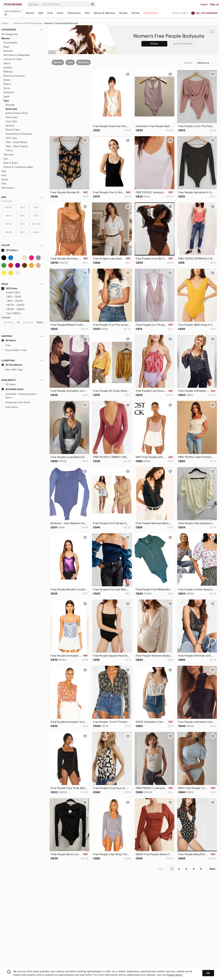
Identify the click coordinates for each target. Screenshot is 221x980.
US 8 (36, 216)
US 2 (36, 207)
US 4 (8, 216)
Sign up (214, 4)
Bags (6, 47)
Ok (208, 973)
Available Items (12, 389)
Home (60, 13)
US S (22, 232)
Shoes (7, 80)
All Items (9, 340)
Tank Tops (11, 138)
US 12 (22, 224)
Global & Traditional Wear (18, 167)
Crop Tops (11, 121)
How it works (180, 13)
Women (30, 13)
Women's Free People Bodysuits (61, 23)
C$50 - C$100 (12, 301)
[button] (35, 4)
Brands (123, 13)
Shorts (7, 84)
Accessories (10, 43)
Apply (40, 322)
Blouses (10, 105)
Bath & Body (11, 163)
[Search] (65, 4)
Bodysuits (11, 109)
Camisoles (12, 117)
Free (6, 345)
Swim (7, 96)
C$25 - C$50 (11, 297)
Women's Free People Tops (28, 23)
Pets (87, 13)
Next (213, 869)
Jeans (7, 63)
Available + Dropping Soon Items (19, 396)
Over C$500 (11, 313)
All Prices (9, 288)
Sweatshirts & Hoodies (19, 134)
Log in (204, 4)
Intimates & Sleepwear (17, 55)
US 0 (22, 207)
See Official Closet (183, 44)
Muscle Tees (13, 130)
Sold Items (10, 407)
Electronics (74, 13)
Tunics (9, 150)
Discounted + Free (14, 350)
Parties (136, 13)
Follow (154, 44)
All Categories (10, 34)
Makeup (8, 72)
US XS (8, 232)
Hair (6, 159)
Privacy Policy (174, 975)
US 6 (22, 216)
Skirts (7, 88)
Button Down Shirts (17, 113)
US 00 (8, 207)
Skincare (8, 155)
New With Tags (12, 370)
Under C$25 (11, 292)
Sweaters (9, 92)
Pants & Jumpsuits (14, 76)
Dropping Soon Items (16, 402)
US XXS (36, 224)
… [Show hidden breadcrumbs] (11, 23)
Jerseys (10, 126)
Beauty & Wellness (105, 13)
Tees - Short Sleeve (17, 146)
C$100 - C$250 (13, 305)
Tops (6, 101)
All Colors (10, 250)
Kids (50, 13)
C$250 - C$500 (13, 309)
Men (41, 13)
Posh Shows (151, 13)
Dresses (8, 51)
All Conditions (12, 365)
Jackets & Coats (13, 59)
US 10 (8, 224)
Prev (160, 869)
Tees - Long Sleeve (16, 142)
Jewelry (8, 67)
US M (36, 232)
